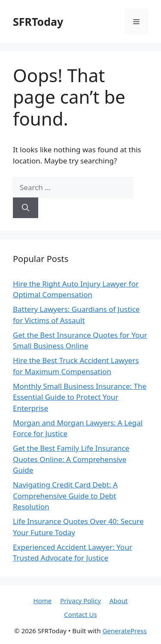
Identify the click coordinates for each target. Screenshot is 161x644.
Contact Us (80, 614)
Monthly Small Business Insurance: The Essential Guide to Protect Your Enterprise (80, 397)
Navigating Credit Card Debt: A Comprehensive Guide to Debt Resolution (65, 496)
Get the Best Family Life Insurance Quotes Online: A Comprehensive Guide (71, 459)
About (119, 601)
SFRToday (38, 22)
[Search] (26, 208)
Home (43, 601)
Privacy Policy (80, 601)
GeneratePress (125, 631)
